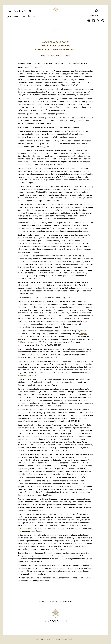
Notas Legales (45, 640)
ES (54, 30)
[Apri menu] (101, 11)
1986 (34, 16)
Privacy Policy (68, 640)
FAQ (37, 640)
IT (58, 30)
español (95, 16)
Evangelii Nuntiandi (26, 375)
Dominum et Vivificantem (43, 357)
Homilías (27, 16)
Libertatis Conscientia (29, 342)
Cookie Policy (57, 640)
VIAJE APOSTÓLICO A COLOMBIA (56, 42)
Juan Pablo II (14, 16)
